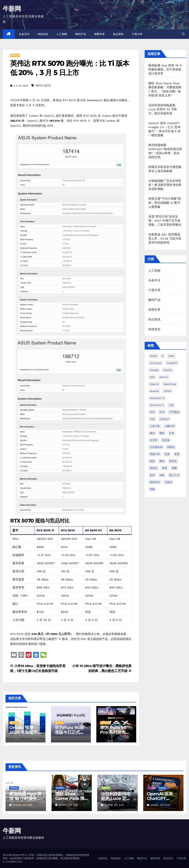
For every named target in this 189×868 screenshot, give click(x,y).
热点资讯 (118, 34)
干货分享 (137, 34)
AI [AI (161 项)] (163, 356)
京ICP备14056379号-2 (15, 855)
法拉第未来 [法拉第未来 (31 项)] (156, 447)
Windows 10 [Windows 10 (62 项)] (157, 398)
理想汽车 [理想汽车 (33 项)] (155, 454)
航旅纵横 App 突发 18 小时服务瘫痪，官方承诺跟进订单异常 (165, 69)
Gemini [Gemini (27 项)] (164, 377)
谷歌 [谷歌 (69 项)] (162, 475)
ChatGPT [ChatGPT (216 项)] (172, 363)
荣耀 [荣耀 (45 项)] (174, 468)
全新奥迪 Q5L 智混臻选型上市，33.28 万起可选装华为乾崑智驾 (165, 238)
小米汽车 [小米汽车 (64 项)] (155, 426)
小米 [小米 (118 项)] (152, 419)
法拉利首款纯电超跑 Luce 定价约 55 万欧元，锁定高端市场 (163, 109)
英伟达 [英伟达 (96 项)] (173, 461)
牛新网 (12, 9)
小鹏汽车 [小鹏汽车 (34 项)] (170, 426)
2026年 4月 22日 (23, 805)
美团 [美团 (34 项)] (177, 454)
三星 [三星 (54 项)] (171, 405)
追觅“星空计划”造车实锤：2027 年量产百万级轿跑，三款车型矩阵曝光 (165, 221)
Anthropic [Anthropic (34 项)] (156, 363)
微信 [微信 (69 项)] (152, 433)
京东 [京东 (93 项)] (152, 412)
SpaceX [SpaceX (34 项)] (154, 391)
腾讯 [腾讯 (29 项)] (162, 461)
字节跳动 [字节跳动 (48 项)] (174, 412)
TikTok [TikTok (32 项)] (167, 391)
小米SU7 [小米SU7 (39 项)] (164, 419)
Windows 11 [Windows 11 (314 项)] (157, 405)
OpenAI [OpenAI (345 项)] (154, 384)
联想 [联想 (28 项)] (152, 461)
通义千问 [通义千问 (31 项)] (174, 475)
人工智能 (62, 34)
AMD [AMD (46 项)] (171, 356)
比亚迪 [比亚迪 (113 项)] (166, 440)
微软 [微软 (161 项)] (162, 433)
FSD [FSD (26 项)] (152, 377)
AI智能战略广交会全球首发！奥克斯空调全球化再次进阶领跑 (165, 185)
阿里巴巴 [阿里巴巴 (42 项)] (155, 482)
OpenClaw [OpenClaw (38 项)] (170, 384)
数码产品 (81, 34)
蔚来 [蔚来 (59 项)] (152, 475)
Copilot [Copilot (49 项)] (167, 370)
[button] (183, 34)
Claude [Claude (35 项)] (154, 370)
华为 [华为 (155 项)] (162, 412)
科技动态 (43, 34)
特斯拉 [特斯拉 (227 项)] (171, 447)
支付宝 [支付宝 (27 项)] (154, 440)
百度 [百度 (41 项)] (167, 454)
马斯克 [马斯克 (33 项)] (168, 482)
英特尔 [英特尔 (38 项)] (154, 468)
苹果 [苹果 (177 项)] (164, 468)
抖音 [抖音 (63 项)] (172, 433)
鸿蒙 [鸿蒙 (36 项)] (152, 489)
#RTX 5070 (43, 85)
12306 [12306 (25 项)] (153, 356)
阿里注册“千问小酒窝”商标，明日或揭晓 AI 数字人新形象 (165, 203)
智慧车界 (99, 34)
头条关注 (24, 34)
